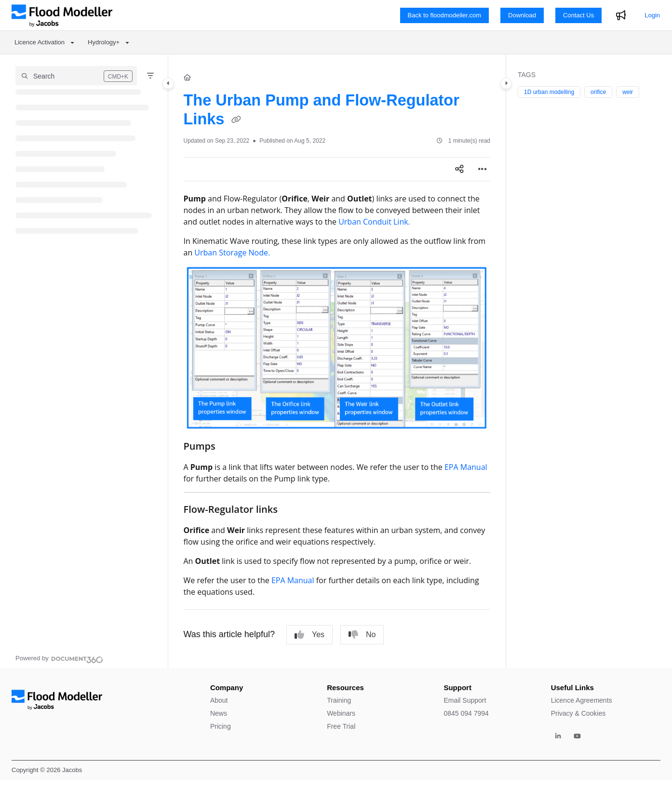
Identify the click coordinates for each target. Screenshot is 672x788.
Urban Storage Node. (232, 253)
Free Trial (341, 726)
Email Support (465, 700)
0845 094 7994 (466, 713)
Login (652, 15)
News (219, 713)
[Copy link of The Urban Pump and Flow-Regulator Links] (236, 120)
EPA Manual (466, 467)
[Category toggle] (168, 83)
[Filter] (150, 76)
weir (628, 92)
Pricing (221, 726)
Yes (309, 635)
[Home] (187, 78)
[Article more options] (483, 169)
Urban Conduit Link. (374, 222)
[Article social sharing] (459, 169)
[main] (337, 361)
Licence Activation (40, 42)
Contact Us (578, 15)
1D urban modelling (549, 92)
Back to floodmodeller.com (444, 15)
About (219, 700)
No (362, 635)
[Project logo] (62, 15)
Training (339, 700)
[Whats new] (621, 15)
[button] (76, 76)
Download (522, 15)
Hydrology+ (104, 42)
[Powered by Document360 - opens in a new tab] (59, 658)
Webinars (341, 713)
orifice (598, 92)
